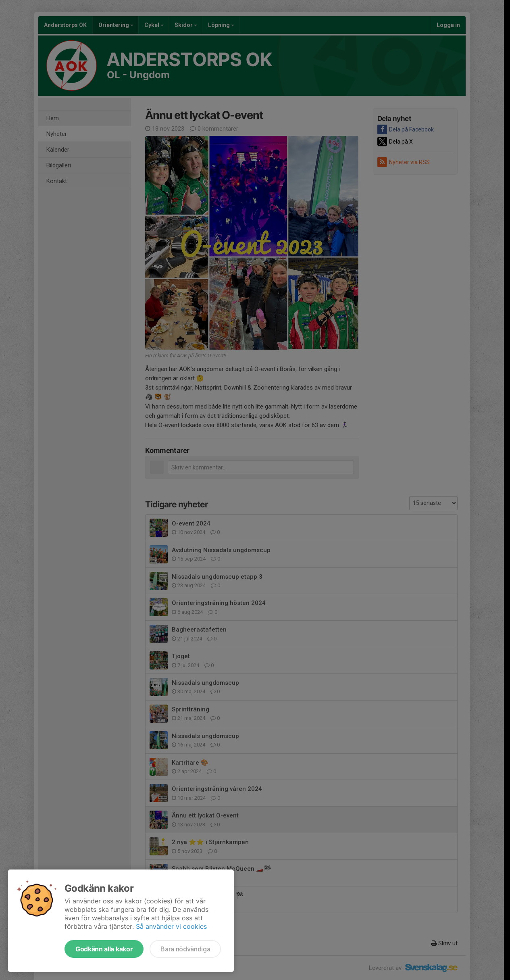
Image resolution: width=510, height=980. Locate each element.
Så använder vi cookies (171, 926)
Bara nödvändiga (185, 949)
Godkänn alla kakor (104, 949)
